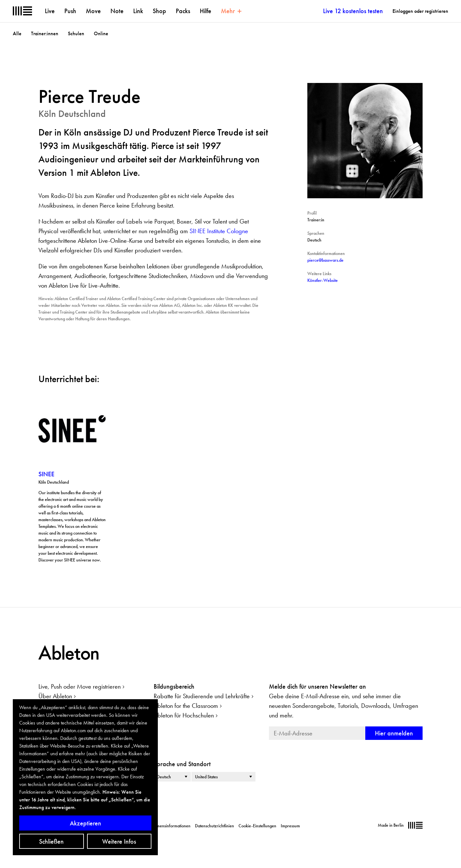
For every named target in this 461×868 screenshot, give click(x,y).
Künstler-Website (323, 280)
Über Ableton (55, 696)
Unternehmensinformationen (165, 826)
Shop (159, 11)
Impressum (290, 826)
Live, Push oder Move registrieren (80, 686)
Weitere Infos (119, 841)
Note (117, 11)
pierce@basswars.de (325, 260)
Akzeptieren (85, 823)
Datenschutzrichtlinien (214, 826)
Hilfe (206, 11)
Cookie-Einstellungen (257, 826)
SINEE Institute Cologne (219, 231)
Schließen (51, 841)
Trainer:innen (45, 33)
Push (70, 11)
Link (138, 11)
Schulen (76, 33)
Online (101, 33)
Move (93, 11)
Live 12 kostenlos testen (353, 11)
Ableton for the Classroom (186, 706)
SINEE (46, 474)
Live (50, 11)
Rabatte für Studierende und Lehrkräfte (202, 696)
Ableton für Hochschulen (184, 715)
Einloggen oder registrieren (420, 11)
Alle (17, 33)
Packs (183, 11)
